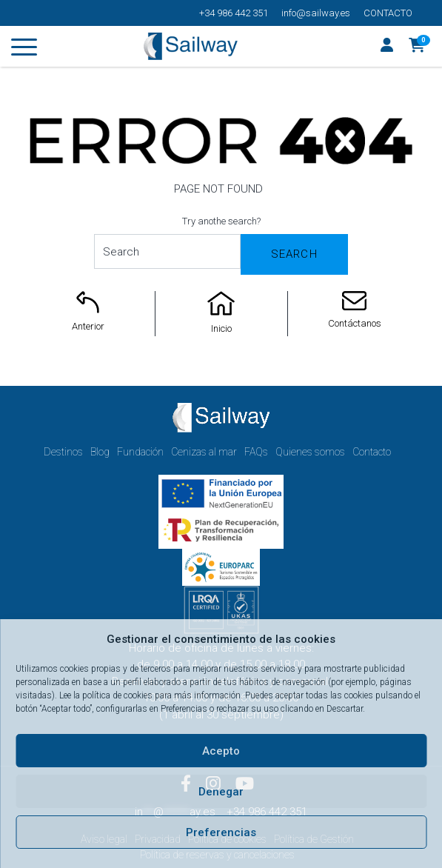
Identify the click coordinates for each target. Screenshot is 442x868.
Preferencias (221, 832)
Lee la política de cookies (106, 695)
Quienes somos (310, 452)
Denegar (221, 792)
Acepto (221, 751)
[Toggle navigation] (24, 50)
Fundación (140, 452)
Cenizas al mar (204, 452)
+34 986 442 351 (234, 13)
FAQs (256, 452)
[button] (417, 47)
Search (294, 254)
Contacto (388, 13)
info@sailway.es (316, 13)
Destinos (63, 452)
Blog (100, 452)
